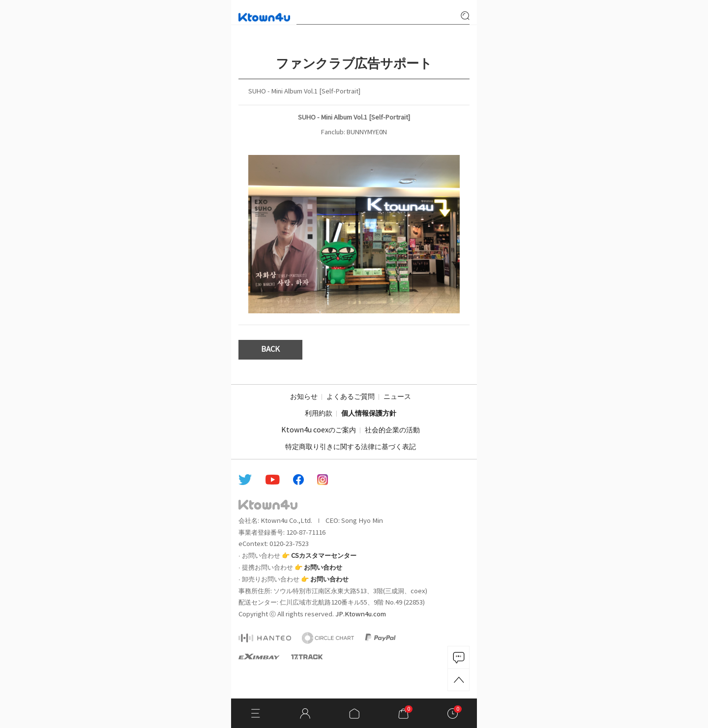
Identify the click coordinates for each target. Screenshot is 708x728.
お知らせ (304, 397)
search (465, 16)
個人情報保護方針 (369, 414)
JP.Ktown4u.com (361, 614)
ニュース (397, 397)
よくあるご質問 (351, 397)
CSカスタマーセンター (324, 556)
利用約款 (319, 414)
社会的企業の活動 (392, 430)
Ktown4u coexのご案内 (319, 430)
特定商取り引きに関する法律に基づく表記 (351, 447)
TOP (458, 680)
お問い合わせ (323, 568)
